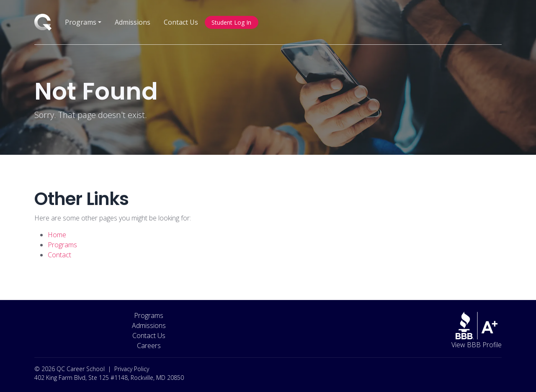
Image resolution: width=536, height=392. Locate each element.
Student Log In (231, 22)
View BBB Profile (477, 345)
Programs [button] (81, 22)
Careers (149, 346)
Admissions (133, 22)
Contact (59, 255)
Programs (62, 245)
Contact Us (181, 22)
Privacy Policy (132, 369)
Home (57, 235)
